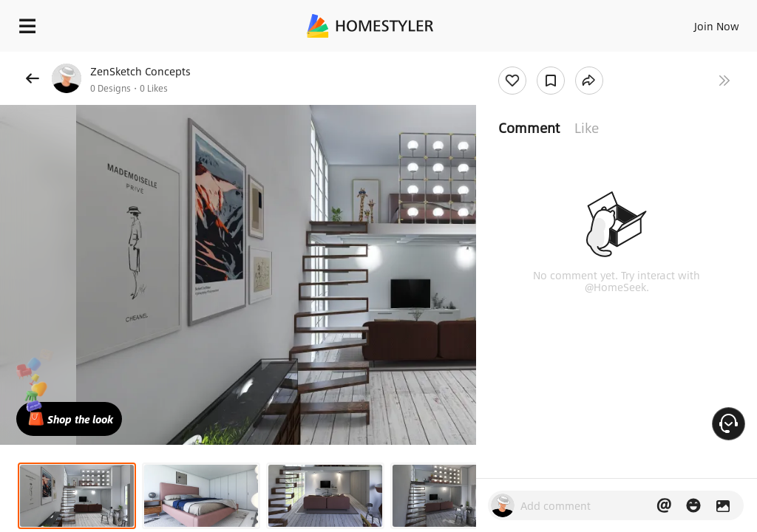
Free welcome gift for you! (568, 59)
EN (697, 22)
